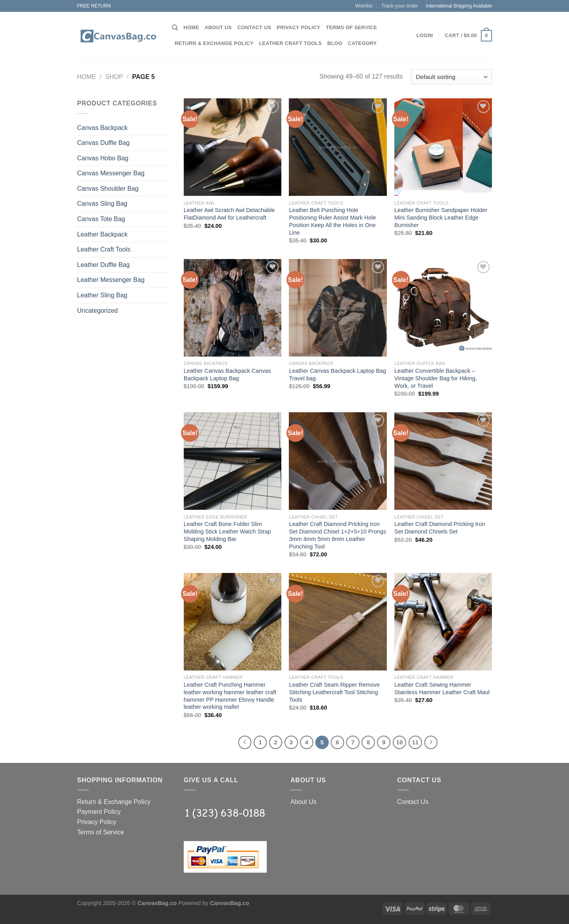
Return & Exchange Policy (214, 43)
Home (191, 27)
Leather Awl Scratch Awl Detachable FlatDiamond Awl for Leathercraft (229, 214)
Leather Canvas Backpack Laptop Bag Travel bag (337, 375)
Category (362, 43)
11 (415, 742)
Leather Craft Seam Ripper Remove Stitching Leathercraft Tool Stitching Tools (334, 692)
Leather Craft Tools (291, 43)
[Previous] (245, 742)
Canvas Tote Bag (101, 219)
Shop (114, 77)
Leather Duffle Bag (103, 265)
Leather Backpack (102, 234)
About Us (218, 27)
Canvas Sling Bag (102, 204)
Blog (335, 43)
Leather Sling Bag (102, 295)
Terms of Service (352, 27)
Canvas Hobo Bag (103, 158)
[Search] (175, 28)
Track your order (400, 6)
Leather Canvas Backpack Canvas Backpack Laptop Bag (227, 375)
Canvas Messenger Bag (111, 173)
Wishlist (364, 6)
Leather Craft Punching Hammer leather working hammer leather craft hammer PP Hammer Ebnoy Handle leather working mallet (230, 696)
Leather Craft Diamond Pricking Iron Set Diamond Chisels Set (440, 528)
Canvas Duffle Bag (103, 143)
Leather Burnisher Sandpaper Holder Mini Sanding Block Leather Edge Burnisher (441, 217)
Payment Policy (99, 812)
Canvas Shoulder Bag (108, 189)
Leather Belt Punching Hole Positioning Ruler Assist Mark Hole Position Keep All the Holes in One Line (332, 221)
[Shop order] (451, 77)
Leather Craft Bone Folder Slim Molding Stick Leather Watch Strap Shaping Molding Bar (227, 531)
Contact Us (254, 27)
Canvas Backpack (102, 128)
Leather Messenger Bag (111, 280)
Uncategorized (97, 311)
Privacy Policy (298, 27)
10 (400, 742)
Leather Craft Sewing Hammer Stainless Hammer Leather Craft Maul (442, 688)
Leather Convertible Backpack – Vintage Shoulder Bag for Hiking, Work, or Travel (436, 378)
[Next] (431, 742)
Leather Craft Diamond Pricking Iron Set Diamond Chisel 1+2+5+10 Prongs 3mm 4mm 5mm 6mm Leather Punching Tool (337, 535)
